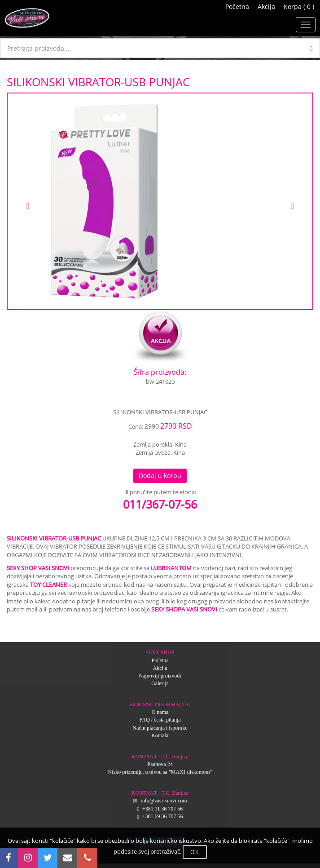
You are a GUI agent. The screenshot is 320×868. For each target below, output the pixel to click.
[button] (31, 201)
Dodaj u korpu (160, 476)
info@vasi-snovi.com (164, 801)
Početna (237, 7)
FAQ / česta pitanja (160, 720)
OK (195, 852)
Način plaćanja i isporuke (160, 728)
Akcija (266, 7)
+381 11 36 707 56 (162, 809)
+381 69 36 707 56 (163, 816)
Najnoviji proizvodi (160, 676)
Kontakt (160, 735)
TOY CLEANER (48, 585)
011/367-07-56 (160, 504)
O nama (160, 712)
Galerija (160, 683)
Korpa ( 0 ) (299, 7)
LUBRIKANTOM (171, 568)
